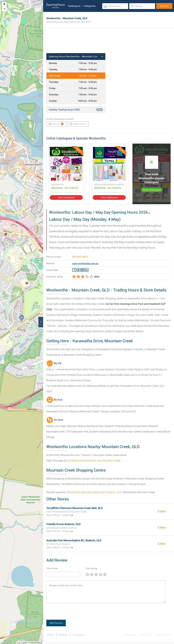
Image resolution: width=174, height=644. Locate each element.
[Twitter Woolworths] (78, 270)
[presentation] (71, 613)
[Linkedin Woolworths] (87, 270)
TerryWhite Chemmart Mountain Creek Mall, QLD (75, 508)
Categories (90, 6)
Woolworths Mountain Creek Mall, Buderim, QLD (94, 492)
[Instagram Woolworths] (82, 270)
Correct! (56, 124)
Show (100, 110)
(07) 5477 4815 (80, 257)
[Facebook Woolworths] (74, 270)
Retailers (63, 635)
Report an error (78, 124)
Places (51, 635)
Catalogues (74, 6)
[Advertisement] (109, 43)
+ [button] (4, 4)
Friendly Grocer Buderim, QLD (63, 524)
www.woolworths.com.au (85, 263)
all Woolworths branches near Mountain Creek (94, 461)
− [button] (4, 9)
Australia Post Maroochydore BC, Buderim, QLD (74, 540)
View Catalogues (66, 197)
